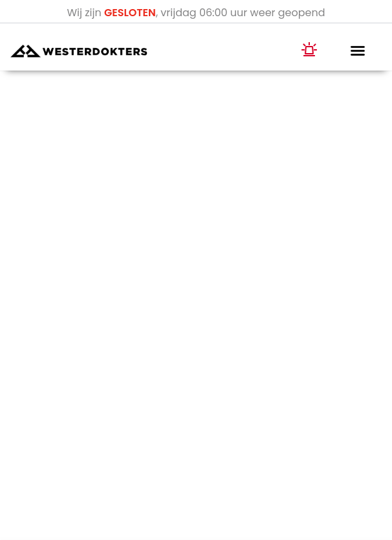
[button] (358, 51)
